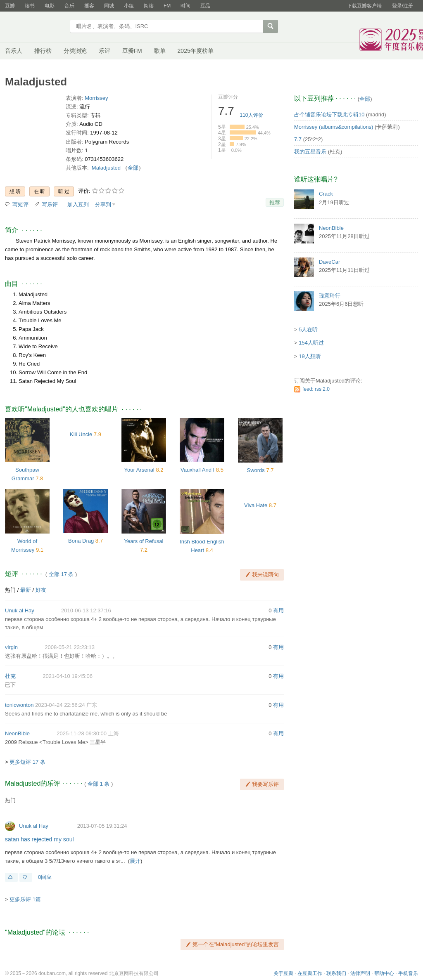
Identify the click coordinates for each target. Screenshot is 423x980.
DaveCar (329, 262)
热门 (10, 590)
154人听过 (311, 343)
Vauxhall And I (197, 470)
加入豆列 (78, 204)
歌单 (160, 51)
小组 (129, 6)
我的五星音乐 (310, 152)
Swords (255, 470)
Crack (326, 194)
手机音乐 (408, 973)
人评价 (252, 115)
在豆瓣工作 (310, 973)
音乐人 (14, 51)
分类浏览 (75, 51)
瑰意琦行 (330, 296)
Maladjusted (106, 168)
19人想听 (310, 356)
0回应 (45, 877)
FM (167, 6)
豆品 (205, 6)
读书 (30, 6)
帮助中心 (384, 973)
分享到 (103, 204)
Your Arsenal (139, 470)
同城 (109, 6)
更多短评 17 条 (27, 762)
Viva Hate (256, 505)
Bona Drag (81, 541)
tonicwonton (19, 705)
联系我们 (336, 973)
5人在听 (308, 329)
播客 (89, 6)
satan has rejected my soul (39, 839)
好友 (41, 590)
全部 (133, 168)
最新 (26, 590)
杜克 (10, 676)
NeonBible (17, 733)
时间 (185, 6)
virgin (11, 647)
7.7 (298, 139)
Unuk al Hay (20, 610)
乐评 (105, 51)
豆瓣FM (132, 51)
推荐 (275, 202)
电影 (50, 6)
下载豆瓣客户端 (364, 6)
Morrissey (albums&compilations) (334, 127)
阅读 (149, 6)
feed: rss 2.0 (316, 389)
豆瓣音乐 (35, 27)
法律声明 (360, 973)
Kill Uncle (81, 434)
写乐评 (50, 204)
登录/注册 (403, 6)
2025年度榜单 (196, 51)
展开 (135, 861)
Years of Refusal (144, 541)
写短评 (20, 204)
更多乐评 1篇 (25, 899)
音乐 (69, 6)
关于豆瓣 (283, 973)
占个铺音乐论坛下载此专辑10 (329, 115)
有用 (278, 610)
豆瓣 (10, 6)
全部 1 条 (99, 784)
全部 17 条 (61, 574)
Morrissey (96, 98)
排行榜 (43, 51)
